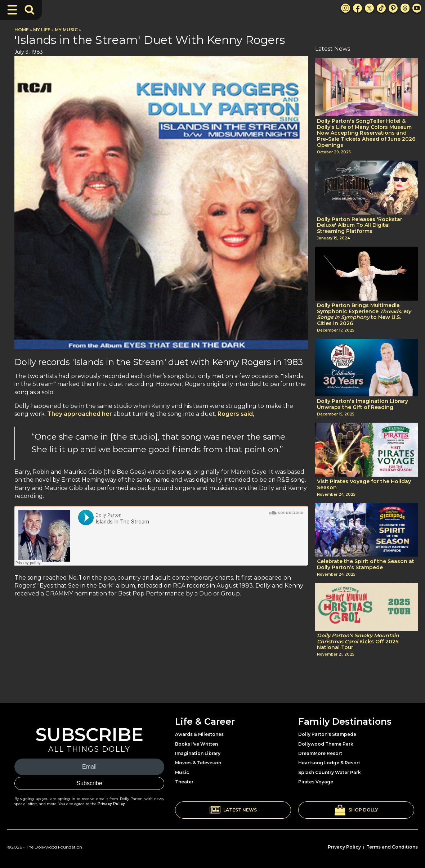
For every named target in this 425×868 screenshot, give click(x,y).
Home (22, 30)
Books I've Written (196, 744)
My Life (42, 30)
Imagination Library (198, 753)
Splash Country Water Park (330, 772)
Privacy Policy (111, 804)
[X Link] (369, 8)
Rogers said (234, 414)
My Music (66, 30)
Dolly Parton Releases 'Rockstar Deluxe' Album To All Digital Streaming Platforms (360, 225)
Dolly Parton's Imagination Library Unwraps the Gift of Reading (363, 404)
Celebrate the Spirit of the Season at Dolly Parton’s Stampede (366, 565)
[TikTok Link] (381, 8)
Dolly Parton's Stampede (327, 734)
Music (182, 772)
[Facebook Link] (357, 8)
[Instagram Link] (346, 8)
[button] (233, 810)
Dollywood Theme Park (326, 744)
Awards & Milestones (199, 734)
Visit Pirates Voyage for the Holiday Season (364, 485)
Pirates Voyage (316, 782)
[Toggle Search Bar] (30, 10)
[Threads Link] (405, 8)
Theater (184, 782)
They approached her (79, 414)
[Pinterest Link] (393, 8)
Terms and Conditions (392, 847)
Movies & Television (198, 763)
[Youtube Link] (417, 8)
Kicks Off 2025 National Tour (358, 642)
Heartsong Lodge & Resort (329, 763)
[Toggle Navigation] (12, 10)
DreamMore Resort (320, 753)
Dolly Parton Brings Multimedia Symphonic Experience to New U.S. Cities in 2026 (364, 314)
